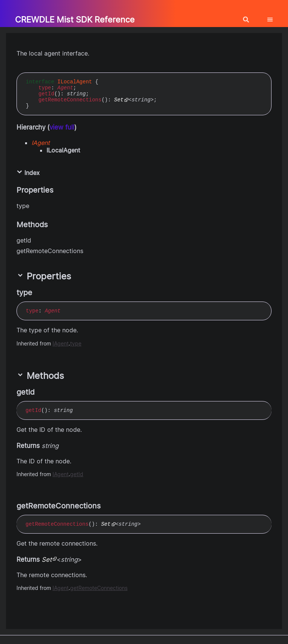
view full (62, 127)
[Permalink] (39, 293)
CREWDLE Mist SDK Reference (75, 20)
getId (46, 94)
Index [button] (28, 173)
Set (119, 100)
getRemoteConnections (70, 100)
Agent (65, 88)
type (45, 88)
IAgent (41, 143)
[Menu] (274, 17)
